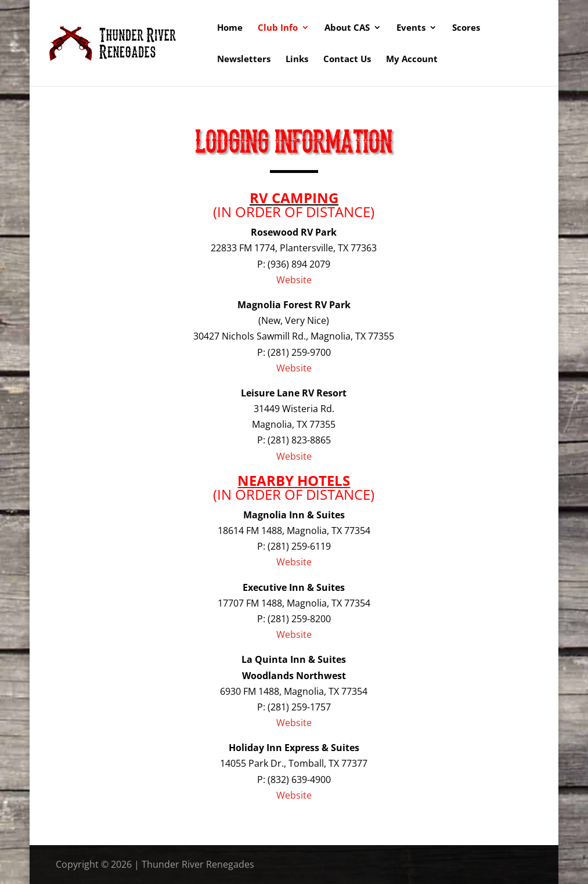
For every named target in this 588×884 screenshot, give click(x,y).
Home (230, 28)
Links (297, 59)
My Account (412, 59)
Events (411, 28)
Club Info (278, 28)
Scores (466, 28)
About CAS (347, 28)
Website (294, 280)
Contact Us (347, 59)
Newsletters (244, 59)
